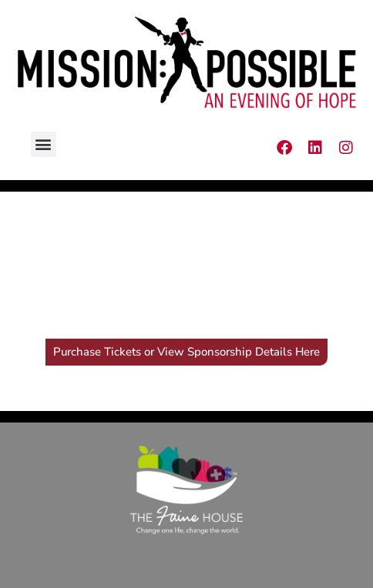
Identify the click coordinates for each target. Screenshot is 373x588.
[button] (44, 144)
